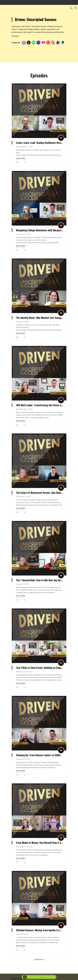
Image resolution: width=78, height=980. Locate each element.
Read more (21, 158)
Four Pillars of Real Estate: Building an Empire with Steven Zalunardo (40, 668)
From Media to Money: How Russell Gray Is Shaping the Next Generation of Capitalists (40, 843)
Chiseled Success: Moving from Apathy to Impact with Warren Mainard (40, 930)
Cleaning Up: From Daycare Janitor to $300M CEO (40, 755)
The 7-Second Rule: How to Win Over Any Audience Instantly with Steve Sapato (40, 580)
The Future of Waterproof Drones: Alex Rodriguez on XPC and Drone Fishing (40, 493)
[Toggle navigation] (76, 8)
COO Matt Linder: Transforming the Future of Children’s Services (40, 405)
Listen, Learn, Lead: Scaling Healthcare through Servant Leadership (40, 143)
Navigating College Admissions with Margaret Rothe (40, 230)
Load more (39, 959)
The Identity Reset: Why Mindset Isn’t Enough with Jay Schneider (40, 318)
